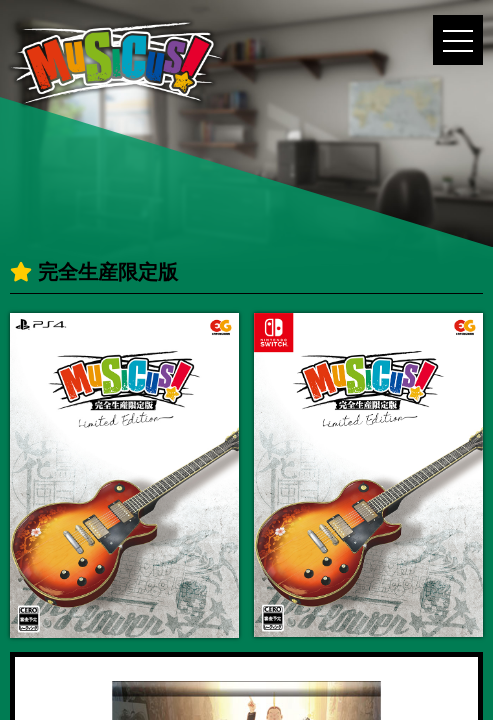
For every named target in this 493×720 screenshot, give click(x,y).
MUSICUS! (116, 63)
